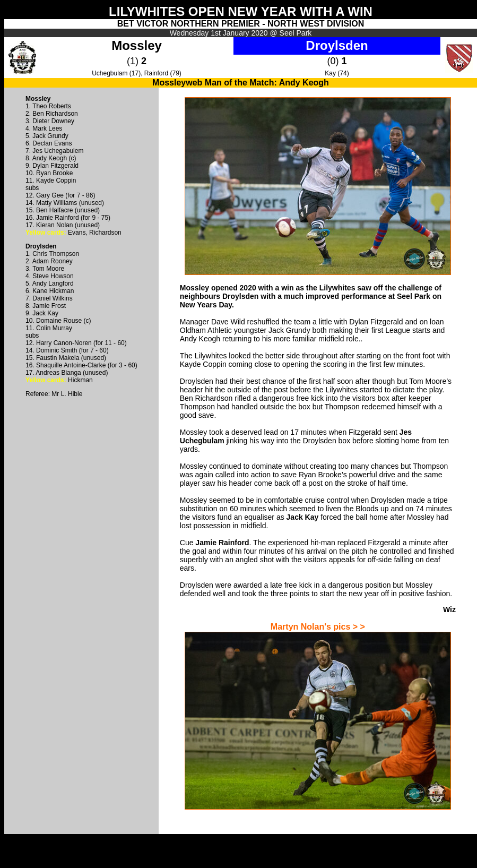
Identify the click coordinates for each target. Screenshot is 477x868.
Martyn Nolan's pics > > (318, 627)
